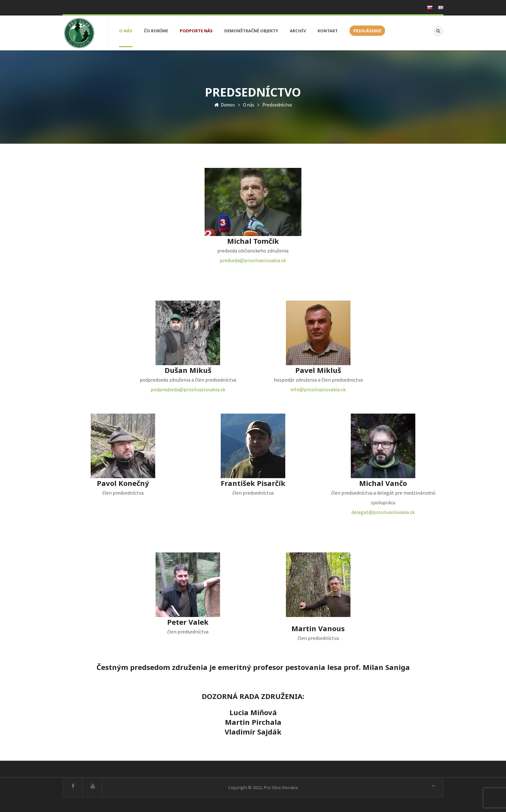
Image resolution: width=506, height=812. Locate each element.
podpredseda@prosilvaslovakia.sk (188, 388)
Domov (225, 103)
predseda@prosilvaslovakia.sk (253, 259)
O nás (249, 103)
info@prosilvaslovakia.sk (318, 388)
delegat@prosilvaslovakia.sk (383, 510)
